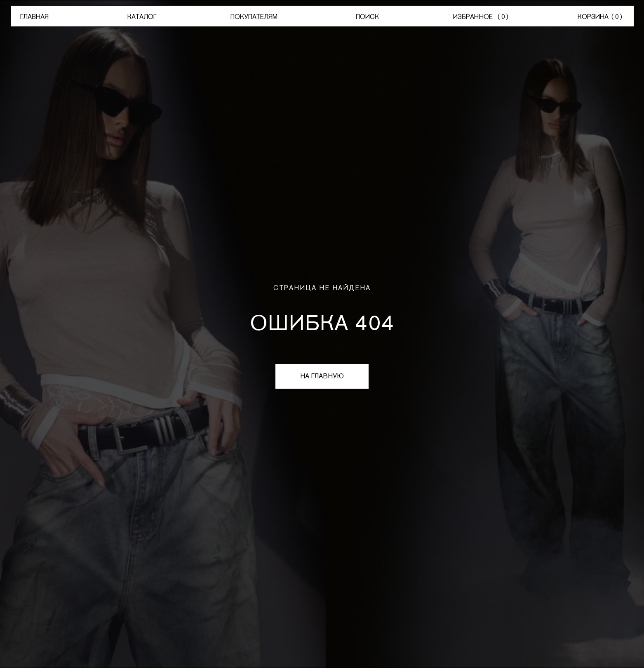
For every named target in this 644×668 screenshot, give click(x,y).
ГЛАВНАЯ (34, 17)
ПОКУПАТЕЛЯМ (254, 17)
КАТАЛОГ (142, 17)
